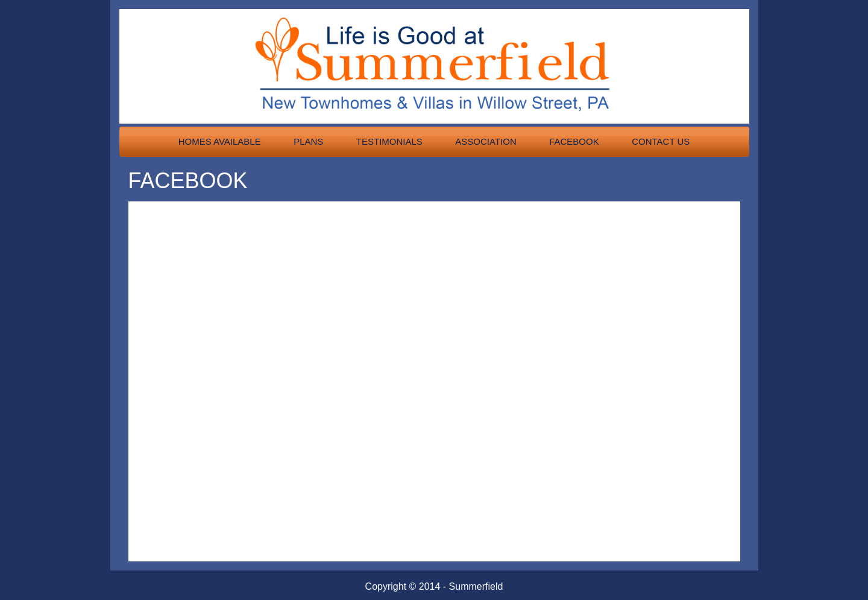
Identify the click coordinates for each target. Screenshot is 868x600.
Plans (308, 141)
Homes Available (220, 141)
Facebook (574, 141)
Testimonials (389, 141)
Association (486, 141)
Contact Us (661, 141)
